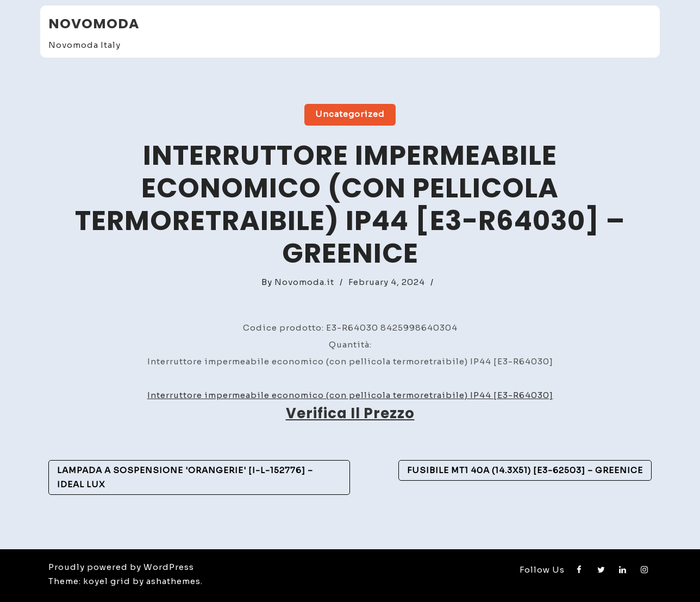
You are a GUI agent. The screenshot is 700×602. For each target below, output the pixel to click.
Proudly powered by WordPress (121, 567)
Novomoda (94, 24)
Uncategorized (350, 114)
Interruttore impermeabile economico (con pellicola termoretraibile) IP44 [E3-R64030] (350, 395)
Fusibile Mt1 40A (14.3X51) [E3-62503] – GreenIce (525, 470)
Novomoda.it (304, 282)
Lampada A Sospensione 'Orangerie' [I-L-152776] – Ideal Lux (185, 477)
